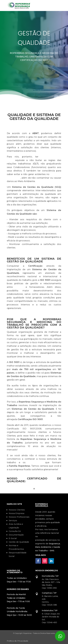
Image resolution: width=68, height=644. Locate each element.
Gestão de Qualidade (19, 542)
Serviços (13, 521)
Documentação (16, 535)
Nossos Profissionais (19, 517)
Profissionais (35, 462)
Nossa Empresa (16, 513)
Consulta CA (15, 531)
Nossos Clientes (17, 510)
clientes (19, 287)
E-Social (13, 538)
